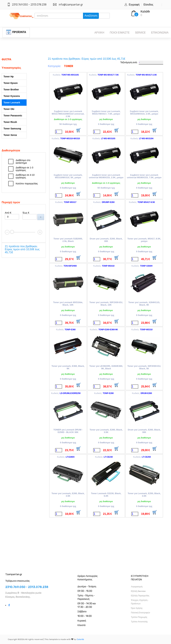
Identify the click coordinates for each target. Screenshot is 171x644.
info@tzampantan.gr (71, 5)
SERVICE (140, 33)
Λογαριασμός (137, 587)
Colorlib (80, 639)
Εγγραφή (134, 5)
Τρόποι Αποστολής (139, 622)
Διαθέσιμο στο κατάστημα (23, 162)
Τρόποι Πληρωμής (139, 617)
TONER (69, 66)
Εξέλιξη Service (138, 591)
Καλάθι (145, 12)
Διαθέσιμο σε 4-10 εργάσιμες (25, 176)
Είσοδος (148, 5)
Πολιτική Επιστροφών (141, 613)
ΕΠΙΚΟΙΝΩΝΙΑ (160, 33)
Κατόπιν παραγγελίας (27, 184)
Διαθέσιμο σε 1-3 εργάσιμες (24, 169)
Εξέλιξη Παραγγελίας (140, 596)
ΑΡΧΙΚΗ (99, 33)
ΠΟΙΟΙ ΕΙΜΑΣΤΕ (120, 33)
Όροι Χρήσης (137, 608)
